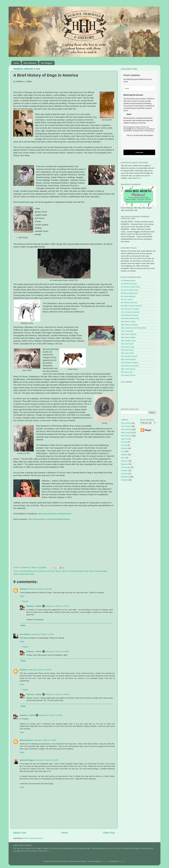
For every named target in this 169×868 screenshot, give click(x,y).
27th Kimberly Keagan (130, 363)
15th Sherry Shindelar (129, 325)
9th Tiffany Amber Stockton (131, 306)
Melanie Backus (26, 740)
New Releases (30, 63)
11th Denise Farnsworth (130, 312)
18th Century (126, 429)
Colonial (124, 445)
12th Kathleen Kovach (130, 315)
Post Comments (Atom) (33, 838)
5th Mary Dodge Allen (129, 293)
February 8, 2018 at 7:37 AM (42, 634)
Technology (125, 467)
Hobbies (124, 455)
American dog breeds (28, 571)
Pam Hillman (25, 634)
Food (123, 451)
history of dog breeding (98, 571)
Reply (22, 596)
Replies (25, 601)
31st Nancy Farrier (128, 375)
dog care (65, 571)
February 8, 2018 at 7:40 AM (40, 670)
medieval (124, 480)
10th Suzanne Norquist (130, 309)
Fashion (124, 448)
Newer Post (20, 833)
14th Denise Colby (128, 322)
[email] (139, 88)
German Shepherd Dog (79, 571)
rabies (32, 574)
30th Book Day (127, 372)
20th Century (126, 436)
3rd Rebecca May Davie (130, 287)
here (139, 178)
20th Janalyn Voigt (128, 341)
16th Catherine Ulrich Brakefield (133, 328)
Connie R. (24, 670)
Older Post (109, 833)
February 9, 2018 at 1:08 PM (47, 760)
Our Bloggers (47, 63)
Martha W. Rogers (27, 760)
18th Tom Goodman (129, 334)
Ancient (124, 442)
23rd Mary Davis (127, 350)
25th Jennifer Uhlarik (129, 356)
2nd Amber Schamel (129, 284)
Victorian (124, 474)
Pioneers (124, 461)
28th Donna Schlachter (130, 366)
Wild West (125, 477)
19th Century (126, 433)
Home (16, 63)
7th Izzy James (127, 299)
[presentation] (137, 144)
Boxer (58, 571)
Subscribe (139, 152)
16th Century (126, 423)
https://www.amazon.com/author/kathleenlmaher (49, 519)
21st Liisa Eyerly (127, 344)
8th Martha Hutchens (129, 303)
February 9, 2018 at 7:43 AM (45, 740)
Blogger (122, 861)
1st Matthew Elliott (128, 281)
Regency (124, 464)
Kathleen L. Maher (34, 606)
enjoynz (105, 861)
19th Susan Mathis (128, 337)
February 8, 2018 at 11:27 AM (57, 606)
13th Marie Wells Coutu (130, 318)
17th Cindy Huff (127, 331)
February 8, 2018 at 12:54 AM (40, 589)
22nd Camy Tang (128, 347)
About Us (125, 439)
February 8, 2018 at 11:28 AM (51, 715)
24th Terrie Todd (127, 353)
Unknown (24, 589)
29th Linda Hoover (128, 369)
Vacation (124, 470)
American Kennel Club (46, 571)
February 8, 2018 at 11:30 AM (57, 694)
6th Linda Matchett (128, 296)
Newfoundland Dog (21, 574)
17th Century (126, 426)
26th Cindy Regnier (128, 359)
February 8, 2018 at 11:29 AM (57, 651)
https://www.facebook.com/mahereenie (55, 514)
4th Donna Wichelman (130, 290)
